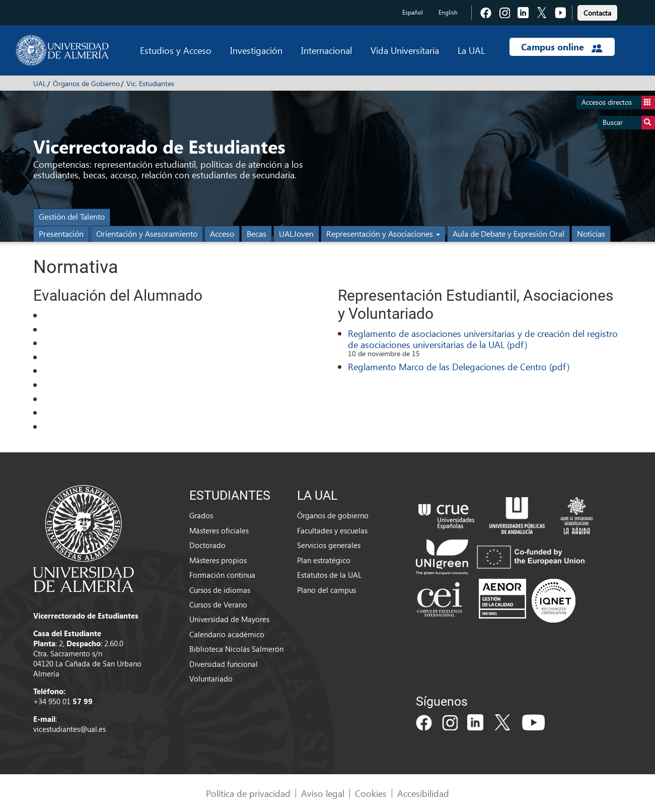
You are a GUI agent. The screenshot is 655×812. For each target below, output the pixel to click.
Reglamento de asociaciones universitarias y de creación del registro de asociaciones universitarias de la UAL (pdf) (483, 339)
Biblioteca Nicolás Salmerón (236, 649)
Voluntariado (211, 679)
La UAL (471, 50)
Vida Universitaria (405, 50)
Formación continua (222, 575)
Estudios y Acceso (176, 50)
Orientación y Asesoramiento (147, 233)
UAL (40, 83)
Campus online (562, 47)
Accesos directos (618, 103)
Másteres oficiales (219, 530)
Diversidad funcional (224, 664)
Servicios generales (329, 545)
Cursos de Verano (218, 604)
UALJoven (296, 233)
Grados (201, 515)
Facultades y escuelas (332, 530)
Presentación (61, 233)
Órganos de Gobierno (86, 83)
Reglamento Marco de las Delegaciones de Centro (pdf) (459, 366)
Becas (257, 233)
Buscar (629, 123)
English (448, 12)
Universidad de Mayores (229, 619)
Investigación (256, 50)
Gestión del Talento (72, 216)
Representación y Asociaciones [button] (383, 233)
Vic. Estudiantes (150, 83)
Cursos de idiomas (220, 590)
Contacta (597, 13)
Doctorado (207, 545)
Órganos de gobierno (333, 515)
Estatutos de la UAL (329, 575)
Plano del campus (326, 590)
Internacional (326, 50)
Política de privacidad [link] (248, 793)
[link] (597, 11)
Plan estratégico (324, 560)
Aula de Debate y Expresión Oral (508, 233)
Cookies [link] (371, 793)
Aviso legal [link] (323, 793)
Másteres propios (218, 560)
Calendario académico (227, 634)
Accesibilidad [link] (423, 793)
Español (413, 12)
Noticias (591, 233)
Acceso (222, 233)
